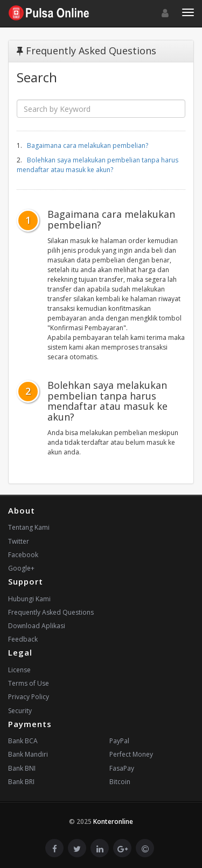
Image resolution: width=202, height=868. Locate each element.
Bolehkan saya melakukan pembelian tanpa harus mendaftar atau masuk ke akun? (97, 165)
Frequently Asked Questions (51, 612)
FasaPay (122, 768)
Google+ (21, 568)
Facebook (23, 555)
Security (20, 711)
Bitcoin (120, 782)
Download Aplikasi (37, 626)
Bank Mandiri (28, 754)
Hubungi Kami (29, 599)
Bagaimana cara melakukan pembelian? (88, 145)
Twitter (19, 541)
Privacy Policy (29, 697)
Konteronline (113, 821)
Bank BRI (21, 782)
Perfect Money (131, 754)
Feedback (23, 639)
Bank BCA (23, 741)
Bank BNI (22, 768)
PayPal (119, 741)
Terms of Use (29, 683)
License (19, 670)
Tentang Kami (29, 527)
